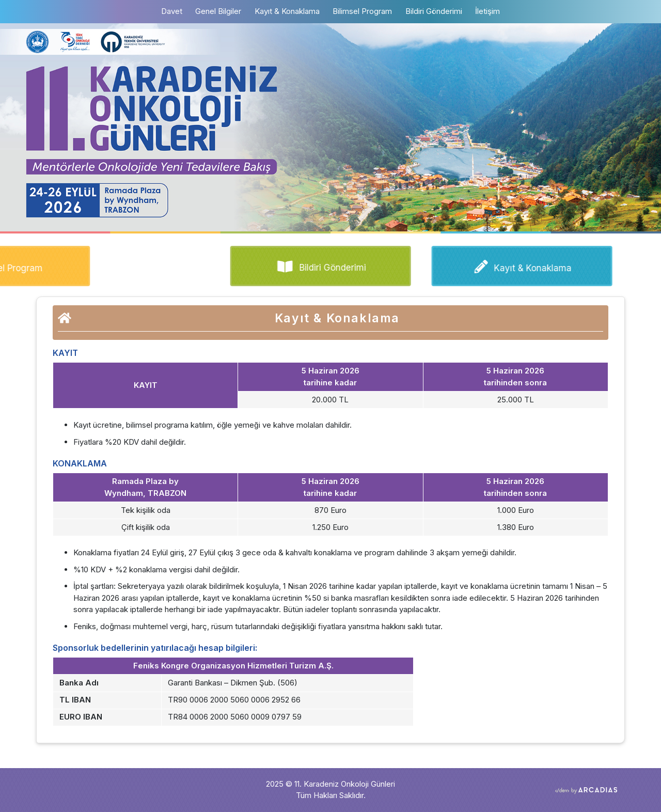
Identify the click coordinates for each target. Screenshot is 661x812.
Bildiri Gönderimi (434, 11)
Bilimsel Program (362, 11)
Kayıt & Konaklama (287, 11)
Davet (175, 11)
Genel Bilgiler (218, 11)
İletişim (487, 11)
